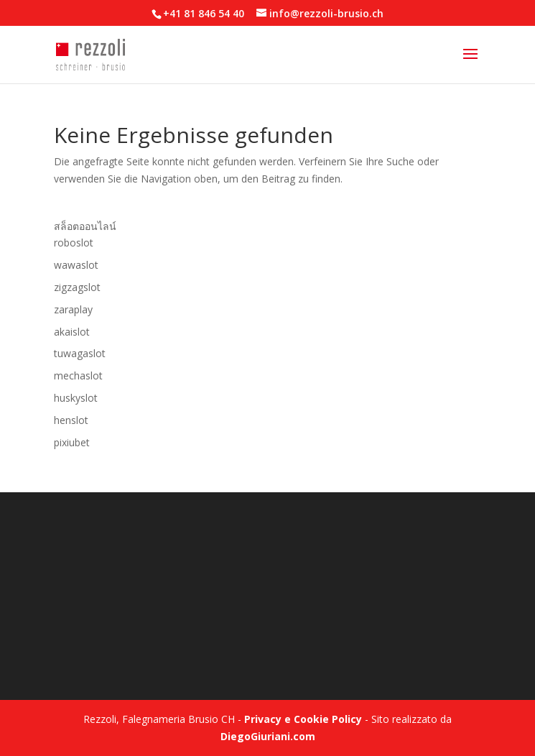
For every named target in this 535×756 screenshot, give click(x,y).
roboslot (74, 243)
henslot (71, 420)
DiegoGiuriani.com (268, 736)
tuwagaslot (80, 353)
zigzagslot (77, 287)
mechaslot (78, 375)
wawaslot (76, 265)
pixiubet (72, 442)
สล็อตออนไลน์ (85, 226)
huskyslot (76, 398)
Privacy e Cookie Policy (303, 719)
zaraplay (73, 309)
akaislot (72, 332)
